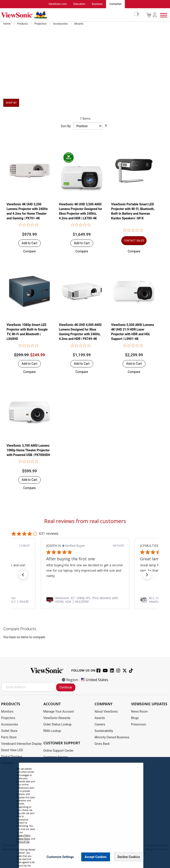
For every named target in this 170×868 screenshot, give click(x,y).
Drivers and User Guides (60, 770)
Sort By (66, 126)
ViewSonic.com (58, 4)
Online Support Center (59, 751)
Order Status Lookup (57, 725)
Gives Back (102, 744)
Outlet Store (9, 731)
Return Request (54, 822)
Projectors (41, 24)
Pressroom (139, 725)
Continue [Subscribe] (66, 688)
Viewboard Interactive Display (21, 744)
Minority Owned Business (112, 737)
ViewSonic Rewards (57, 718)
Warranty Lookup (55, 783)
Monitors (7, 712)
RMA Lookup (52, 731)
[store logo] (69, 15)
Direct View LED (12, 750)
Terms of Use (85, 841)
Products (23, 24)
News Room (139, 712)
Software (7, 763)
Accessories (61, 24)
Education (79, 4)
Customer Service (56, 757)
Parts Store (9, 737)
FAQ (46, 796)
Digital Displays (12, 757)
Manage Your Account (59, 712)
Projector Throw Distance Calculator (68, 815)
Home (7, 24)
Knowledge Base (55, 802)
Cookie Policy (103, 841)
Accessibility (52, 809)
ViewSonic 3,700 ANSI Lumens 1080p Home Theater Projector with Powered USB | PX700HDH (28, 450)
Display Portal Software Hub (63, 777)
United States (94, 680)
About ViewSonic (106, 712)
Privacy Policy (67, 841)
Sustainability (104, 731)
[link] (85, 600)
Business (97, 4)
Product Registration (57, 764)
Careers (100, 725)
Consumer (115, 4)
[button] (30, 251)
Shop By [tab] (11, 103)
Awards (100, 718)
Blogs (135, 718)
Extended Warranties (58, 789)
